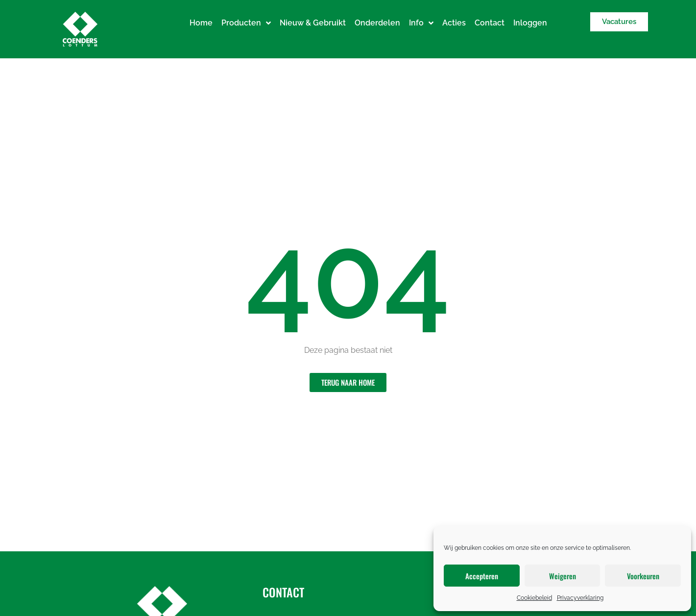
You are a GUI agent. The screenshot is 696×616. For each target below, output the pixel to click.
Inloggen (530, 23)
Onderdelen (377, 23)
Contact (490, 23)
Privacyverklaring (580, 598)
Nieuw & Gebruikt (313, 23)
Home (201, 23)
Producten (246, 23)
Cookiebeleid (534, 598)
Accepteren (482, 576)
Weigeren (563, 576)
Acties (454, 23)
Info (421, 23)
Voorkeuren (643, 576)
